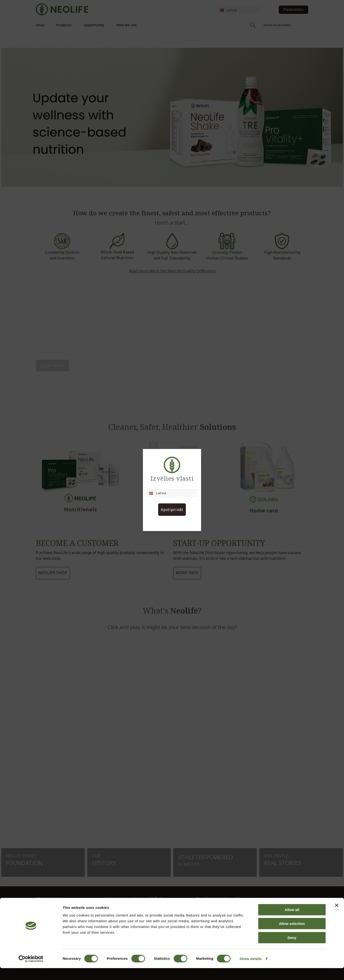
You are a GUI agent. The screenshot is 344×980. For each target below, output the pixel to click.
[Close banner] (337, 917)
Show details (251, 971)
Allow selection (292, 936)
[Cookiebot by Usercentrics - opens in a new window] (31, 971)
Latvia (158, 493)
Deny (292, 950)
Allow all (292, 922)
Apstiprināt (172, 510)
